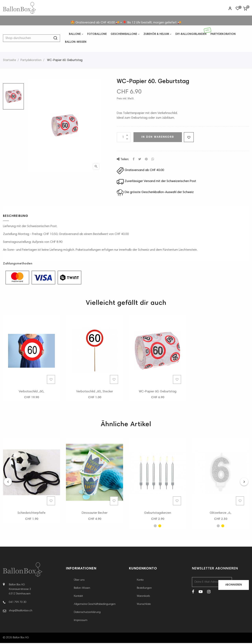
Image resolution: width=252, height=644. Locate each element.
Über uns (79, 581)
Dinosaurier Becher (95, 514)
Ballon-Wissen (82, 589)
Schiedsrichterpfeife (31, 514)
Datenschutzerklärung (87, 613)
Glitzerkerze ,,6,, (220, 514)
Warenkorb (143, 597)
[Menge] (124, 138)
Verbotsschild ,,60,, (31, 392)
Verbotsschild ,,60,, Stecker (95, 392)
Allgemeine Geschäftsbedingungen (95, 605)
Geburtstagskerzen (158, 514)
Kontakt (78, 597)
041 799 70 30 (18, 603)
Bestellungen (144, 589)
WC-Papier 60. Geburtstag (158, 392)
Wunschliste (144, 605)
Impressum (81, 621)
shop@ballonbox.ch (21, 612)
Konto (140, 581)
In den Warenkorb (158, 138)
